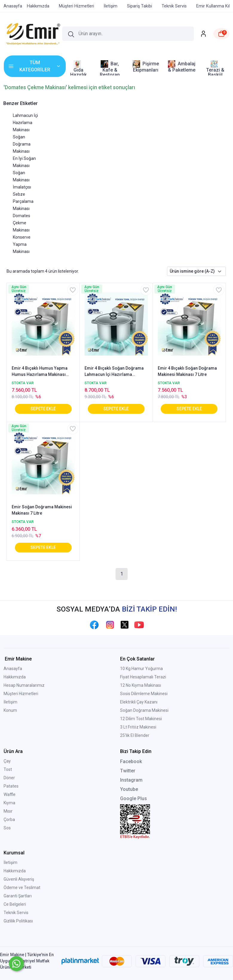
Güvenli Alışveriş (19, 879)
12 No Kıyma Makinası (141, 685)
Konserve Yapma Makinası (22, 244)
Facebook (131, 761)
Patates (11, 786)
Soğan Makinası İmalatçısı (22, 180)
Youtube (129, 789)
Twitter (128, 771)
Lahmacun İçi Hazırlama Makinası (25, 123)
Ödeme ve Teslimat (22, 888)
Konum (10, 710)
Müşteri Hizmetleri (21, 694)
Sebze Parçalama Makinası (23, 201)
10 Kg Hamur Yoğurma (141, 669)
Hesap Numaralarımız (24, 685)
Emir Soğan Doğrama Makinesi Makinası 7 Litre (42, 510)
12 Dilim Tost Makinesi (141, 719)
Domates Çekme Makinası (22, 223)
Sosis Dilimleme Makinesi (144, 694)
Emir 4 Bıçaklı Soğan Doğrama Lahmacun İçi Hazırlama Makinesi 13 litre (114, 372)
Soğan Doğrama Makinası (22, 144)
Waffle (10, 794)
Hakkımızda (15, 677)
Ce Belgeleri (15, 904)
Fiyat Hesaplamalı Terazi (143, 677)
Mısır (8, 811)
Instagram (131, 780)
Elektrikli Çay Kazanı (139, 702)
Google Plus (134, 798)
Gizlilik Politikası (18, 921)
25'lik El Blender (135, 735)
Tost (8, 769)
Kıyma (9, 803)
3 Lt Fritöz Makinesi (138, 727)
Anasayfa (13, 669)
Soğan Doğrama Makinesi (144, 710)
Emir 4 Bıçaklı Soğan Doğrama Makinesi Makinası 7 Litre (187, 371)
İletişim (10, 702)
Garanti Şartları (18, 896)
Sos (7, 828)
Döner (9, 778)
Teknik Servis (16, 913)
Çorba (9, 820)
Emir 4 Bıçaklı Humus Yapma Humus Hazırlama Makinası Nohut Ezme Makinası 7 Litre (40, 372)
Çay (7, 761)
